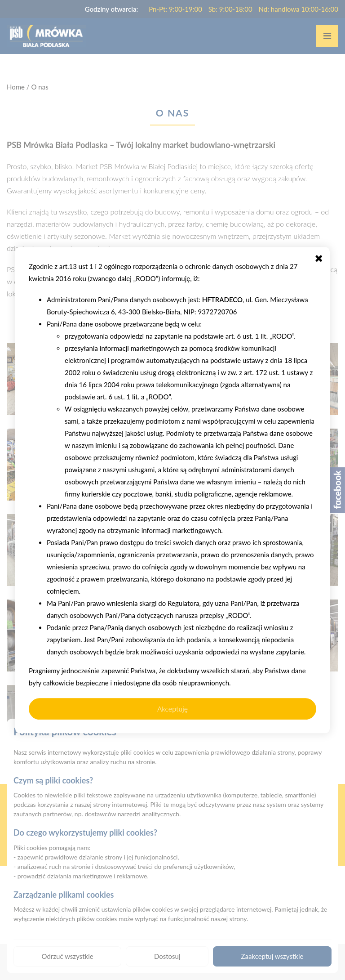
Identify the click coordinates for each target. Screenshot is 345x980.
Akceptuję (172, 709)
